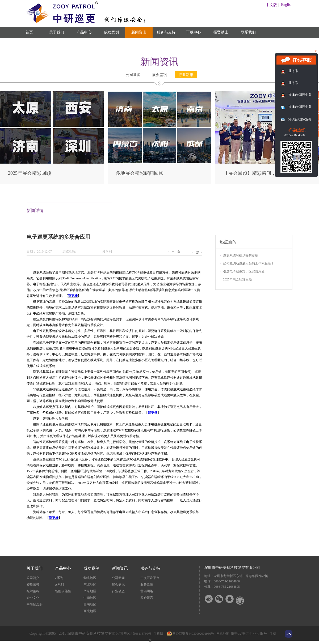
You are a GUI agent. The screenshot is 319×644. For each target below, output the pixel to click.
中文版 (271, 5)
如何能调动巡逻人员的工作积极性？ (249, 263)
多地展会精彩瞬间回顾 (140, 173)
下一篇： (196, 252)
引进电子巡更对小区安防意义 (244, 271)
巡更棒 (73, 296)
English (287, 5)
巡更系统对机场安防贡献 (241, 255)
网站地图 (222, 634)
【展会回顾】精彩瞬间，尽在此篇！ (262, 173)
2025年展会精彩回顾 (30, 173)
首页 (29, 32)
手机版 (158, 634)
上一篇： (174, 252)
